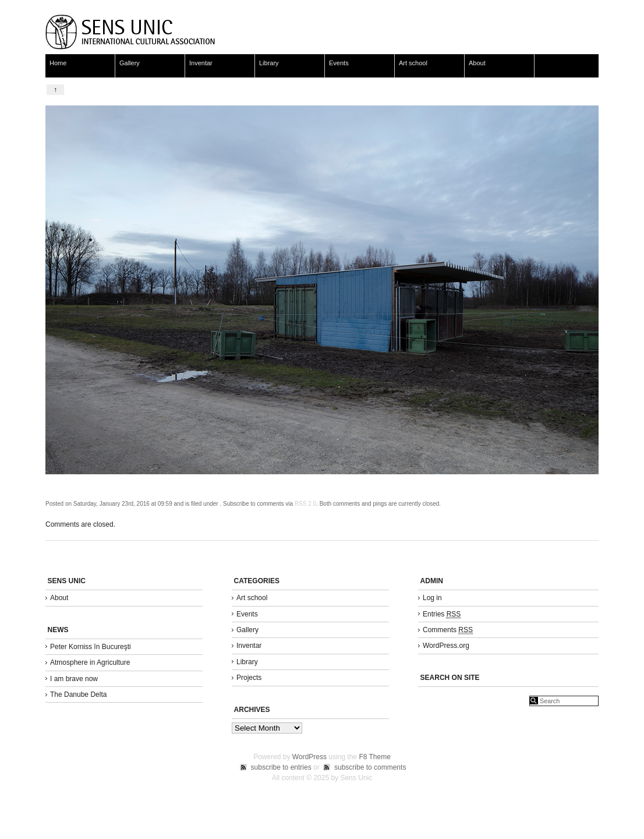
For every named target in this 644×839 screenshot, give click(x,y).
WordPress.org (446, 646)
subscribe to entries (281, 767)
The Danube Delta (78, 695)
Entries (442, 614)
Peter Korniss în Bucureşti (91, 647)
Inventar (201, 63)
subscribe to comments (370, 767)
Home (58, 63)
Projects (249, 678)
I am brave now (74, 679)
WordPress (309, 757)
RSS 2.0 (305, 504)
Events (339, 63)
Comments (448, 630)
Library (269, 63)
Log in (432, 598)
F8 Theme (374, 757)
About (477, 63)
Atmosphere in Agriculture (90, 662)
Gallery (130, 63)
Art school (413, 63)
